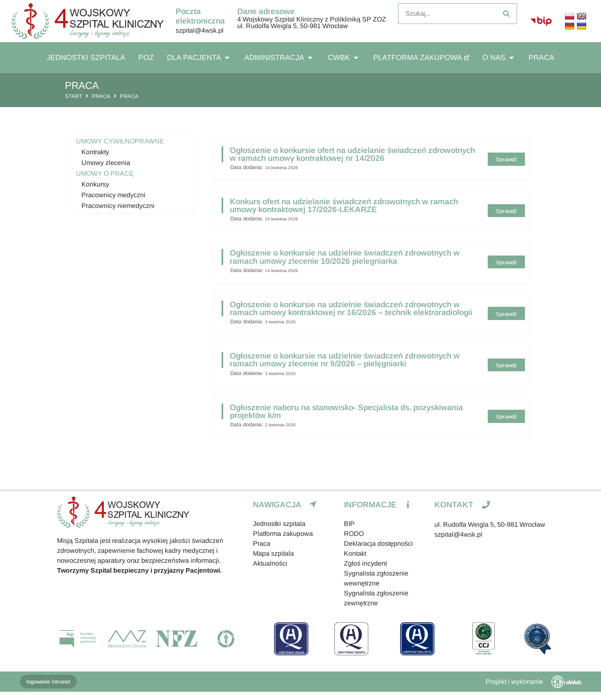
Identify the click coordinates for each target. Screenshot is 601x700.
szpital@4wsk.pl (200, 30)
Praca (101, 96)
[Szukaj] (506, 14)
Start (74, 96)
